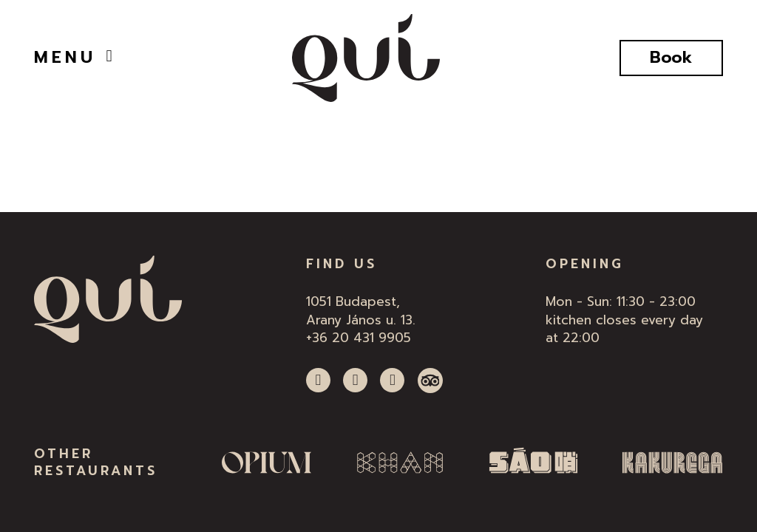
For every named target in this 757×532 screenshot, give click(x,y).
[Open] (109, 56)
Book (671, 57)
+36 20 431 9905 (359, 338)
